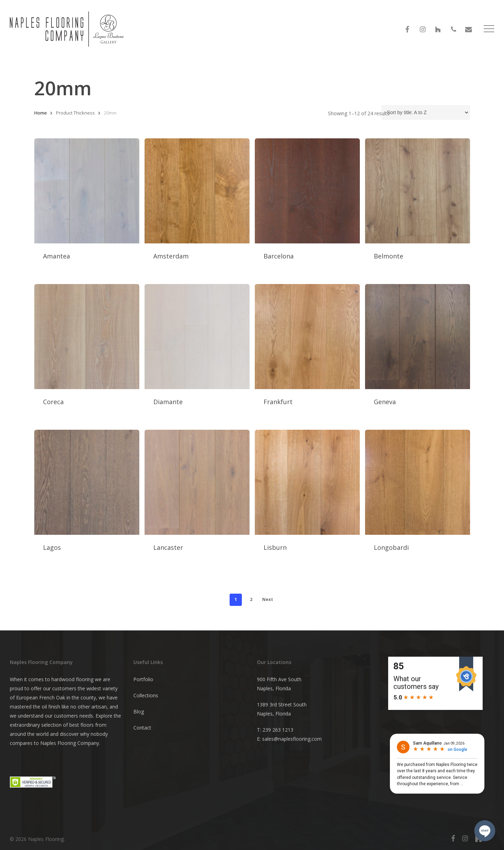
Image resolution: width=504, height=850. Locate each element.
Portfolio (143, 679)
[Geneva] (418, 337)
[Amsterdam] (197, 191)
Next (268, 599)
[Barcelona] (307, 191)
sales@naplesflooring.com (292, 739)
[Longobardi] (418, 482)
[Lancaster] (197, 482)
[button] (489, 32)
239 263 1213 (278, 730)
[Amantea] (87, 191)
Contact (142, 728)
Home (41, 113)
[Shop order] (426, 112)
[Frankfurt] (307, 337)
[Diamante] (197, 337)
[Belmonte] (418, 191)
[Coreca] (87, 337)
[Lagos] (87, 482)
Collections (146, 695)
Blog (139, 711)
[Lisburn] (307, 482)
